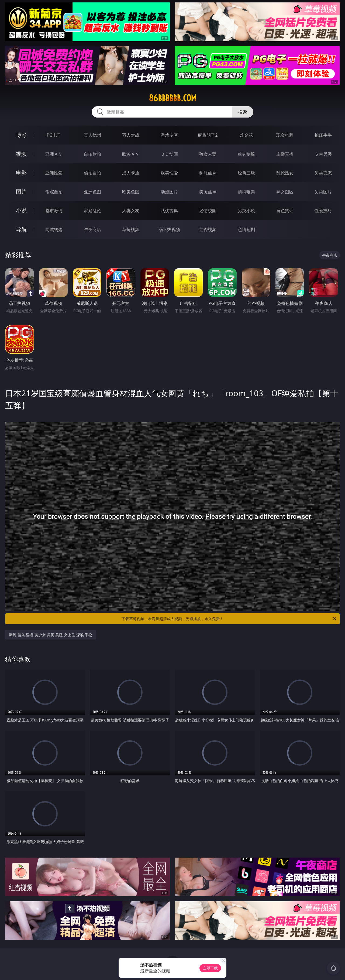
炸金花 (246, 135)
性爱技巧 (323, 211)
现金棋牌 (285, 135)
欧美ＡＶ (131, 154)
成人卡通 (131, 173)
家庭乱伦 (92, 211)
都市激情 (54, 211)
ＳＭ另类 (323, 154)
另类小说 (246, 211)
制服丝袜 (208, 173)
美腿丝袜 (208, 192)
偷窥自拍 (54, 192)
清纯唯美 (246, 192)
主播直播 (285, 154)
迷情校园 (208, 211)
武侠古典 (169, 211)
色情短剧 (246, 229)
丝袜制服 (246, 154)
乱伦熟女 (285, 173)
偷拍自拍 (92, 173)
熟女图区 (285, 192)
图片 (21, 192)
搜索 (243, 112)
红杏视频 (208, 229)
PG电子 (54, 135)
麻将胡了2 (208, 135)
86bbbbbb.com (172, 98)
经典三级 (246, 173)
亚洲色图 (92, 192)
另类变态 (323, 173)
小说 (21, 210)
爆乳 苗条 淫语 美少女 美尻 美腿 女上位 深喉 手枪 (51, 635)
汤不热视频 (169, 229)
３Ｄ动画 (169, 154)
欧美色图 (131, 192)
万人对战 (131, 135)
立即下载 (210, 968)
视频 (21, 154)
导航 (21, 229)
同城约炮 (54, 229)
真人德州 (92, 135)
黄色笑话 (285, 211)
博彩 (21, 135)
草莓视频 (131, 229)
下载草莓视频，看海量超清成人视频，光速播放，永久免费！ (229, 619)
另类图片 (323, 192)
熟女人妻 (208, 154)
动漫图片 (169, 192)
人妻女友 (131, 211)
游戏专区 (169, 135)
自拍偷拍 (92, 154)
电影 (21, 173)
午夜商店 (92, 229)
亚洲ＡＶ (54, 154)
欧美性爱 (169, 173)
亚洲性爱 (54, 173)
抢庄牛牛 (323, 135)
